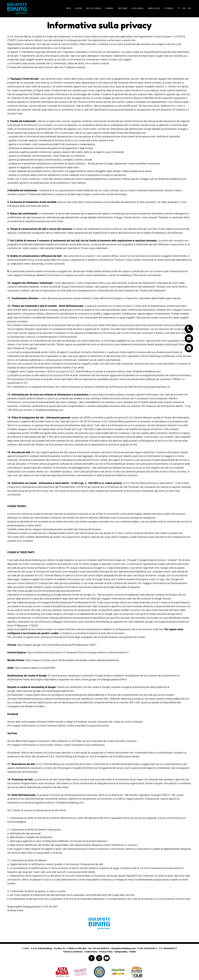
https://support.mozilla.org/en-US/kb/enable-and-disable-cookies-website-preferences (72, 660)
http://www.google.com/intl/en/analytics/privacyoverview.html (46, 591)
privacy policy (101, 726)
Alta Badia (138, 8)
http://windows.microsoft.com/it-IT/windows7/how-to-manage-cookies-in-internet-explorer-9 (78, 653)
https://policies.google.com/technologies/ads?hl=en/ (45, 691)
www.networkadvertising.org (27, 699)
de (189, 8)
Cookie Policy (91, 952)
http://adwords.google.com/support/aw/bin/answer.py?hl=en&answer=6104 (53, 603)
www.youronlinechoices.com (61, 699)
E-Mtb (79, 8)
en (184, 8)
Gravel (110, 8)
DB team (123, 8)
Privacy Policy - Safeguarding (113, 952)
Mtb (69, 8)
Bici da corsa (94, 8)
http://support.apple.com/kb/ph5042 (35, 668)
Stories (169, 8)
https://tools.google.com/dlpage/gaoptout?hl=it (101, 680)
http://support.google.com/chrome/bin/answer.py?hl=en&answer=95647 (57, 645)
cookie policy (97, 745)
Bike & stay (154, 8)
